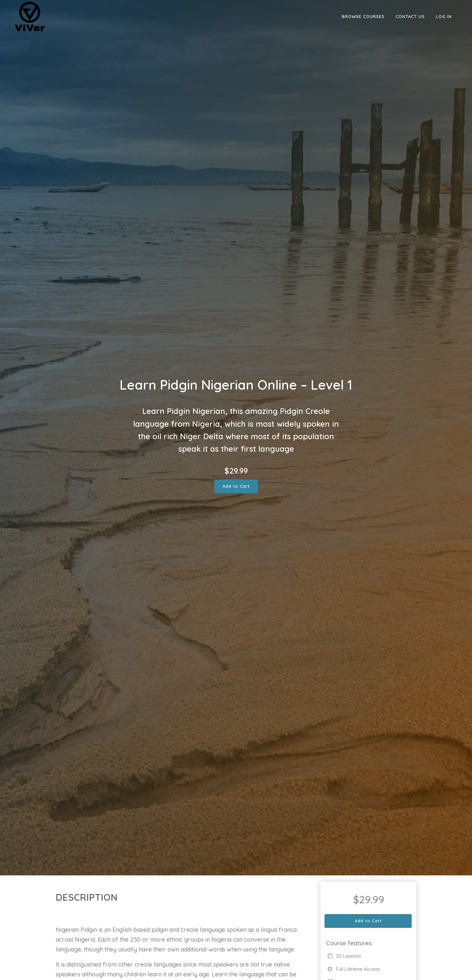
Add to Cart (236, 486)
